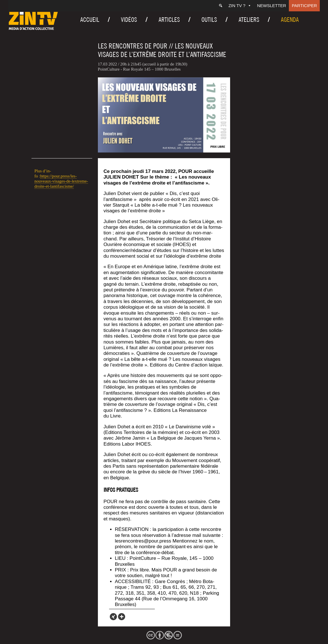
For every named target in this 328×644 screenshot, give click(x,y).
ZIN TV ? (240, 6)
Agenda (290, 20)
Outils (209, 20)
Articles (169, 20)
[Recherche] (221, 6)
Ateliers (249, 20)
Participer (304, 6)
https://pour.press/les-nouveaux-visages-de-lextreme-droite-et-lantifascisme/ (61, 181)
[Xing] (113, 617)
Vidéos (129, 20)
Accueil (90, 20)
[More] (122, 617)
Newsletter (272, 6)
